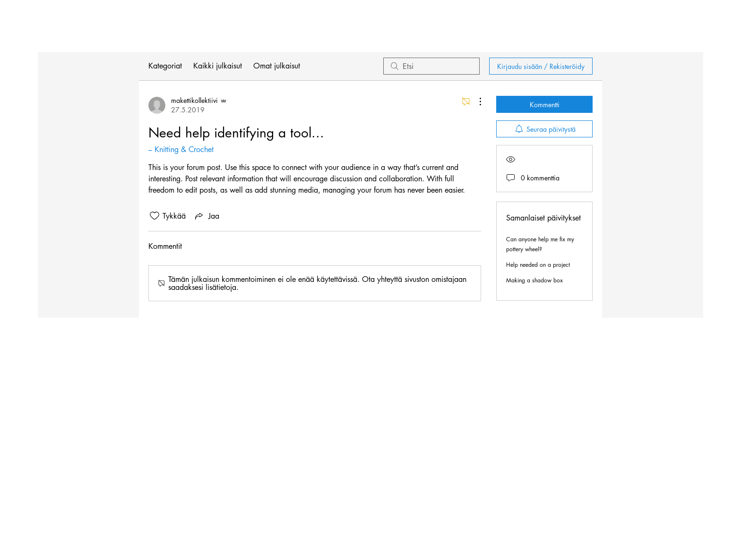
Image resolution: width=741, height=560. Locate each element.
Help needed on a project (538, 265)
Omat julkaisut (277, 66)
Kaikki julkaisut (218, 66)
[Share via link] (206, 216)
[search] (431, 66)
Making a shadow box (534, 280)
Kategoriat (165, 66)
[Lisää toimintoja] (475, 102)
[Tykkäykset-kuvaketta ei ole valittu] (155, 216)
